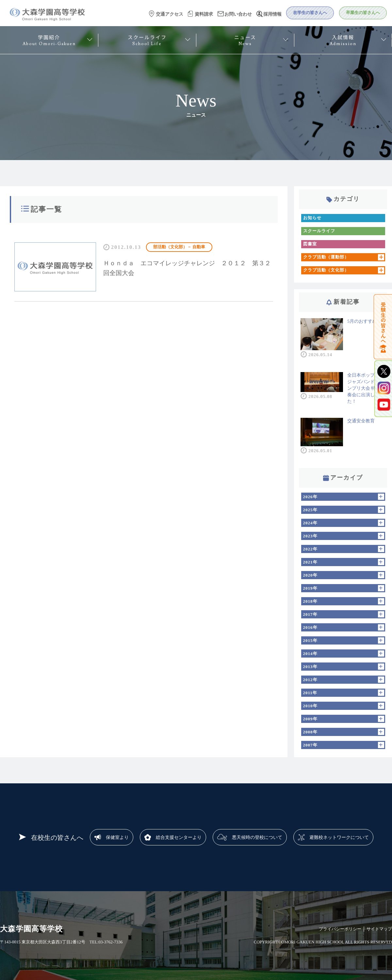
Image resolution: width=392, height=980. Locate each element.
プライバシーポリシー (340, 929)
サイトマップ (379, 929)
